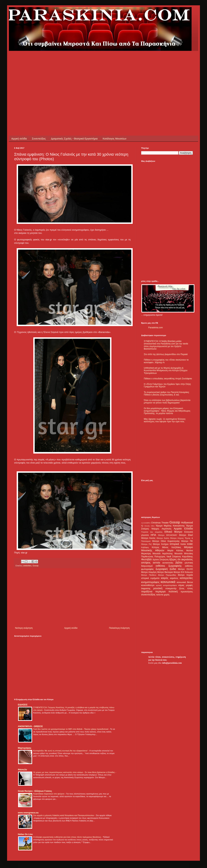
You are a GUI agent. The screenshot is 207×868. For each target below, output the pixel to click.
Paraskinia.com (156, 328)
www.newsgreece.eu (28, 813)
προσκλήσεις (187, 592)
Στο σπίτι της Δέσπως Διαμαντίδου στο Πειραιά (166, 354)
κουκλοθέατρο (148, 585)
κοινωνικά (168, 582)
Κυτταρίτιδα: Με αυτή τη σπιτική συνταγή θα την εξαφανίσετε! (61, 751)
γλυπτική (189, 563)
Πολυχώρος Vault (163, 557)
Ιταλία (183, 544)
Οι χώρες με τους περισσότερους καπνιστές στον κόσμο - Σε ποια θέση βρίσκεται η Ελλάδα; (74, 772)
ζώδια (173, 569)
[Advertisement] (75, 76)
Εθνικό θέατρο (173, 532)
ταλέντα (160, 595)
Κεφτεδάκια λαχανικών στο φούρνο (49, 794)
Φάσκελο (22, 770)
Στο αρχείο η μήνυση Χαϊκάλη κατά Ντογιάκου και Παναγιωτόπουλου (64, 815)
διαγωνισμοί (147, 566)
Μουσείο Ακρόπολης (163, 554)
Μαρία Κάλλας (175, 551)
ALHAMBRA (146, 523)
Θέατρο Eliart (186, 535)
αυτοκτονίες (168, 563)
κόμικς (181, 585)
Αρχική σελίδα (19, 139)
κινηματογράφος (150, 582)
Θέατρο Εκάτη (163, 538)
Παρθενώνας (147, 557)
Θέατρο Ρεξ (146, 544)
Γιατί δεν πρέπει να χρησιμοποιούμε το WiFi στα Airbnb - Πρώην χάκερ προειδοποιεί (71, 729)
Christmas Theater (160, 523)
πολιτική (173, 591)
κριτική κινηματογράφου (166, 585)
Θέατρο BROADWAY (168, 535)
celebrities (27, 566)
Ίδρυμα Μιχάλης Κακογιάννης (170, 526)
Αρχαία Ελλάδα (183, 529)
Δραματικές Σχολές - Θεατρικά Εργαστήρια (74, 139)
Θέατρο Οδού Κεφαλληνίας (166, 541)
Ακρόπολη (167, 529)
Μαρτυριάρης (25, 748)
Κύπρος (156, 547)
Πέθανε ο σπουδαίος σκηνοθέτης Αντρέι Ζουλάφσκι (168, 379)
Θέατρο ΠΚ (187, 541)
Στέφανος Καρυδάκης (182, 557)
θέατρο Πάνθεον (149, 575)
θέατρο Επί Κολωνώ (183, 572)
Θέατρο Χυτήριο (161, 544)
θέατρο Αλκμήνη (149, 572)
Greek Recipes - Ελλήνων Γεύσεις (35, 791)
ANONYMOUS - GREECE (30, 726)
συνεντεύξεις (148, 595)
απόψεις (146, 563)
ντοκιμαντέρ (171, 588)
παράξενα (147, 591)
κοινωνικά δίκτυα (185, 582)
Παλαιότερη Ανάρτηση (119, 628)
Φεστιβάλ (146, 559)
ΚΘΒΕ (190, 544)
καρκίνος (174, 578)
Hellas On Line (25, 834)
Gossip (36, 566)
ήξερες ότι (175, 559)
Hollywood (187, 523)
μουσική (158, 588)
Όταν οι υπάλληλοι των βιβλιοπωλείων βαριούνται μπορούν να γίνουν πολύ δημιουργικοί (167, 401)
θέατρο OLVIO (185, 569)
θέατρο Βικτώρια (165, 572)
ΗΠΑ (153, 535)
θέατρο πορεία (185, 575)
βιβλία (179, 563)
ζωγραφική (162, 569)
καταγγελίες (186, 578)
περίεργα (160, 591)
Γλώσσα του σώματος (152, 532)
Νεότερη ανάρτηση (24, 628)
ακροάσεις (187, 559)
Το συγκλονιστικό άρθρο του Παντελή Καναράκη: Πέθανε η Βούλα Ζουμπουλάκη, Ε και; (167, 393)
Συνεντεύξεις (39, 139)
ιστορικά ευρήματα (150, 578)
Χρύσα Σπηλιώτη (161, 560)
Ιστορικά (174, 544)
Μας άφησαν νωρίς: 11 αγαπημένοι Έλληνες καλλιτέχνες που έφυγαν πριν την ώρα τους (165, 420)
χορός (167, 595)
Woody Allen (149, 526)
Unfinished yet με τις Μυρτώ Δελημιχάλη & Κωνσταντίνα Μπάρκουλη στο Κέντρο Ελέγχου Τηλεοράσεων (166, 371)
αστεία (156, 563)
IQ (142, 526)
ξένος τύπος (186, 588)
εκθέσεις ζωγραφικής (169, 566)
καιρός (165, 578)
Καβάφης (145, 547)
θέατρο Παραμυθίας (167, 575)
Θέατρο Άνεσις (148, 538)
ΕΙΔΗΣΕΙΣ (23, 705)
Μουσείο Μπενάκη (184, 554)
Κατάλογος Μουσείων (115, 139)
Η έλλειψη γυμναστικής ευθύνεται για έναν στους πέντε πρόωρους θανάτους (67, 837)
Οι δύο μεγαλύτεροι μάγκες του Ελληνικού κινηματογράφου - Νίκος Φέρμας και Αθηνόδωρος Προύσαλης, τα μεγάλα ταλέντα (167, 411)
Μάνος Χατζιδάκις (172, 547)
